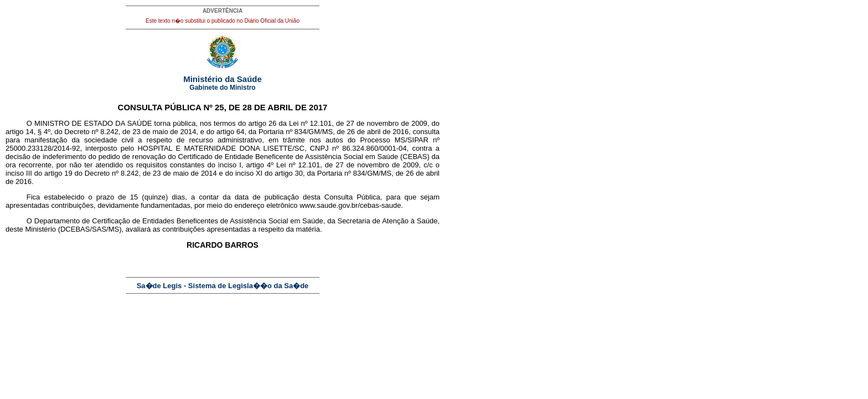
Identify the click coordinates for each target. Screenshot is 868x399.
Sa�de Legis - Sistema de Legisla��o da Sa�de (223, 286)
